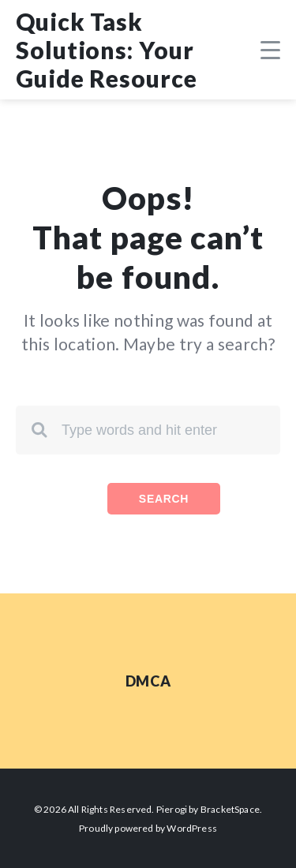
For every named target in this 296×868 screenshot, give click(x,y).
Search (164, 499)
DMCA (148, 681)
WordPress (192, 828)
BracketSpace (230, 809)
